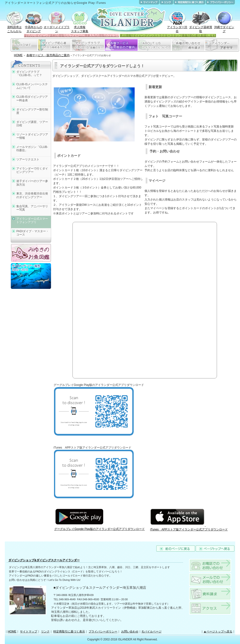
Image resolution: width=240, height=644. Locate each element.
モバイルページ (151, 632)
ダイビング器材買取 (201, 28)
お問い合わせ (130, 632)
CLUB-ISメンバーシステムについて (32, 86)
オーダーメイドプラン (57, 28)
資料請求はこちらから (14, 28)
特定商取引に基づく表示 (69, 632)
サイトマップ (29, 632)
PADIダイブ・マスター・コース (33, 233)
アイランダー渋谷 (177, 28)
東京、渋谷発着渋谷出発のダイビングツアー (32, 195)
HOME (18, 55)
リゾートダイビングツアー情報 (32, 136)
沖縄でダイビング (224, 28)
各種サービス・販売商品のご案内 (48, 55)
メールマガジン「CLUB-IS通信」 (32, 149)
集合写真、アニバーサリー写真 (32, 208)
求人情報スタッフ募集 (80, 28)
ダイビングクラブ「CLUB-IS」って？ (29, 73)
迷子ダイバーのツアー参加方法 (32, 183)
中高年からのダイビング (34, 28)
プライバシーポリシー (103, 632)
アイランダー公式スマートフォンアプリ (32, 220)
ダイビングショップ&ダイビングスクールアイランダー (44, 560)
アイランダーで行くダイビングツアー (32, 170)
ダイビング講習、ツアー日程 (32, 124)
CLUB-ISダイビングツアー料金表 (32, 98)
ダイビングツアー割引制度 (32, 111)
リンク (45, 632)
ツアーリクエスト (28, 159)
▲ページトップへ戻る (218, 632)
